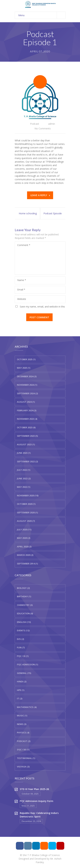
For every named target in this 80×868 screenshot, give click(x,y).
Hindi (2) (22, 681)
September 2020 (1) (27, 513)
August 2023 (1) (26, 444)
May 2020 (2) (24, 538)
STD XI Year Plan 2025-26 (34, 789)
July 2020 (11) (24, 530)
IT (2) (20, 699)
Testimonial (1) (26, 758)
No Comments (43, 128)
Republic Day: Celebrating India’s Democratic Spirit (39, 815)
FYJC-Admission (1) (27, 664)
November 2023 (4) (27, 419)
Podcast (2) (24, 741)
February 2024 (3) (27, 410)
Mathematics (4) (27, 707)
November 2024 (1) (27, 385)
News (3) (22, 724)
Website (22, 299)
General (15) (24, 673)
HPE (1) (21, 690)
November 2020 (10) (28, 495)
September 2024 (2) (27, 393)
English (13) (24, 622)
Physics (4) (23, 733)
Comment (24, 245)
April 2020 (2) (24, 547)
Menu (42, 15)
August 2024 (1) (26, 402)
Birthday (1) (24, 596)
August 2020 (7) (26, 521)
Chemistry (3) (25, 605)
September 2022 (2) (27, 461)
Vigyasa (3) (23, 767)
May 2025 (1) (24, 368)
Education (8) (25, 613)
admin (52, 124)
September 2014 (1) (27, 564)
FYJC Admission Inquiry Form (37, 801)
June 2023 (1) (24, 453)
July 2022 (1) (24, 470)
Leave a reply (40, 195)
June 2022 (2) (24, 478)
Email (21, 290)
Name (22, 280)
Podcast (35, 124)
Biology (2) (23, 588)
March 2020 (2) (25, 555)
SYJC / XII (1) (23, 750)
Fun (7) (21, 647)
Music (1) (22, 716)
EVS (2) (20, 639)
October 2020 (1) (26, 504)
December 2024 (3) (27, 376)
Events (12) (23, 630)
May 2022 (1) (24, 487)
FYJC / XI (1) (23, 656)
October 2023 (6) (26, 427)
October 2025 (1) (26, 359)
